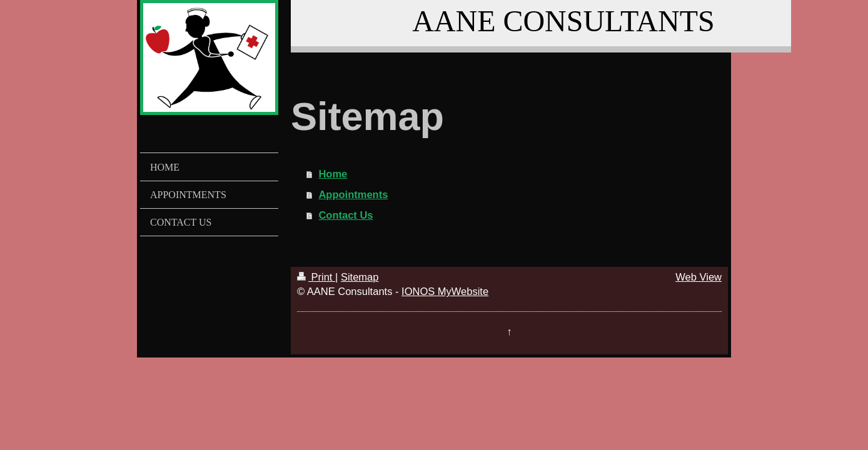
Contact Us (346, 215)
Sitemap (360, 277)
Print (316, 277)
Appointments (353, 194)
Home (333, 174)
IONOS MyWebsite (445, 291)
